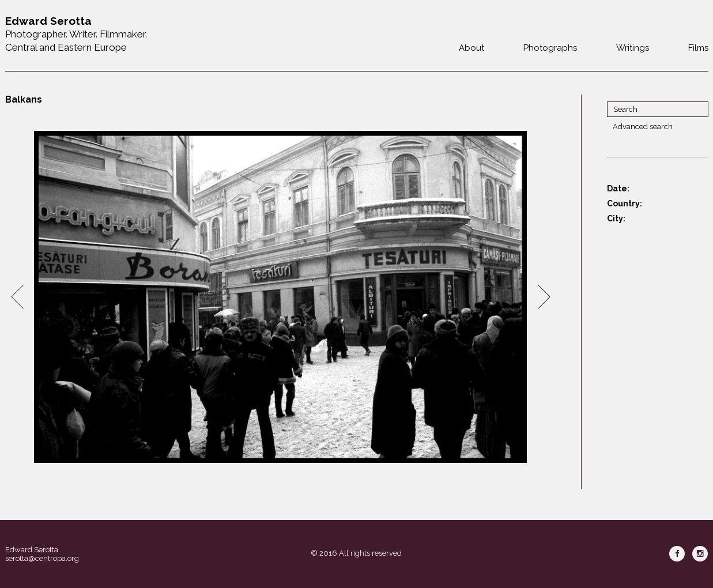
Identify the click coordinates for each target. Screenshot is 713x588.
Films (698, 48)
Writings (633, 48)
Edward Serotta (32, 550)
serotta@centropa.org (42, 558)
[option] (281, 297)
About (471, 48)
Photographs (550, 48)
